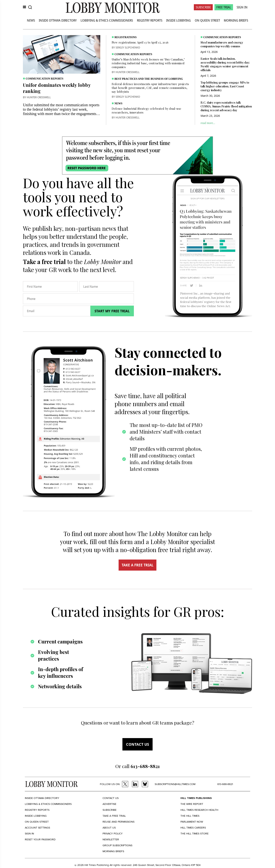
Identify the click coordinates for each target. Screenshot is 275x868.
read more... (208, 123)
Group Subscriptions (117, 845)
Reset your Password (40, 839)
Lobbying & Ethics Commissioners (107, 20)
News (31, 20)
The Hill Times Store (195, 834)
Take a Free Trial (114, 816)
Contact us (137, 744)
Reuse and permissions (118, 822)
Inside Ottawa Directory (58, 20)
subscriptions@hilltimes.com (175, 784)
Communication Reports (45, 79)
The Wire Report (192, 804)
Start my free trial (112, 311)
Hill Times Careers (193, 828)
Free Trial (224, 7)
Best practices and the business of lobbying (149, 79)
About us (109, 828)
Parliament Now (192, 822)
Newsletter (111, 839)
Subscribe (203, 7)
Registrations (126, 37)
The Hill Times (190, 816)
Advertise (109, 804)
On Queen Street (207, 20)
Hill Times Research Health (199, 810)
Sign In (242, 7)
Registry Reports (150, 20)
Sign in (29, 834)
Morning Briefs (236, 20)
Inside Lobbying (178, 20)
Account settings (37, 828)
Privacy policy (113, 834)
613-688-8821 (225, 784)
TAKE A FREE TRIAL (137, 565)
